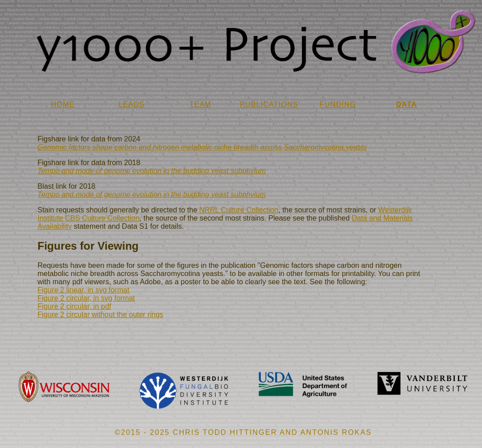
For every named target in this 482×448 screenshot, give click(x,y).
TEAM (200, 104)
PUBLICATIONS (269, 104)
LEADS (132, 104)
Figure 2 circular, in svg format (86, 298)
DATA (407, 104)
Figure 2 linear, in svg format (84, 290)
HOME (63, 104)
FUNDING (338, 104)
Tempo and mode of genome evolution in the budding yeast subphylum (152, 171)
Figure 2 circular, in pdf (75, 306)
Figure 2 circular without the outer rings (101, 315)
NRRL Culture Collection (239, 210)
